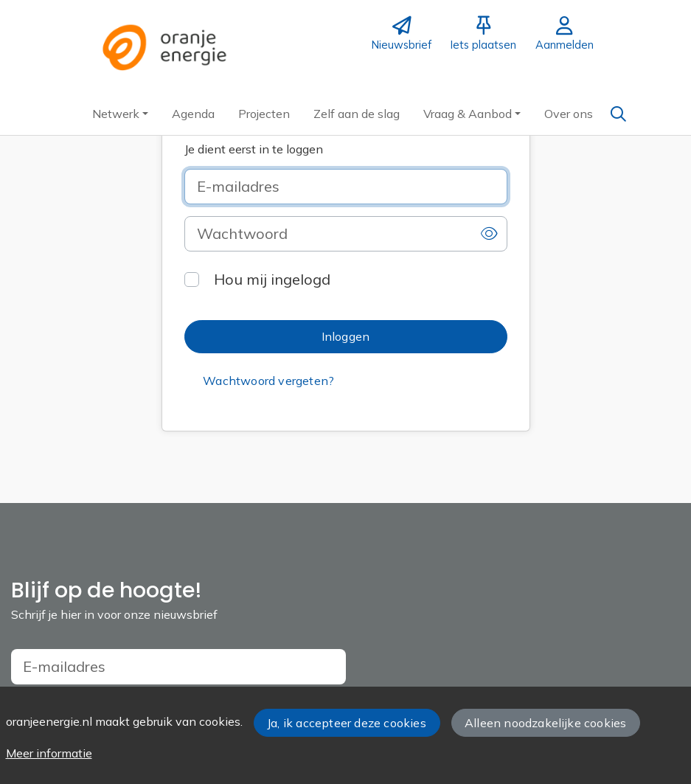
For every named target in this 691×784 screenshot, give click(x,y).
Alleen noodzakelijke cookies (545, 723)
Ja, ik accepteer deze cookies (347, 723)
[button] (120, 114)
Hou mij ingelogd (272, 279)
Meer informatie (49, 753)
